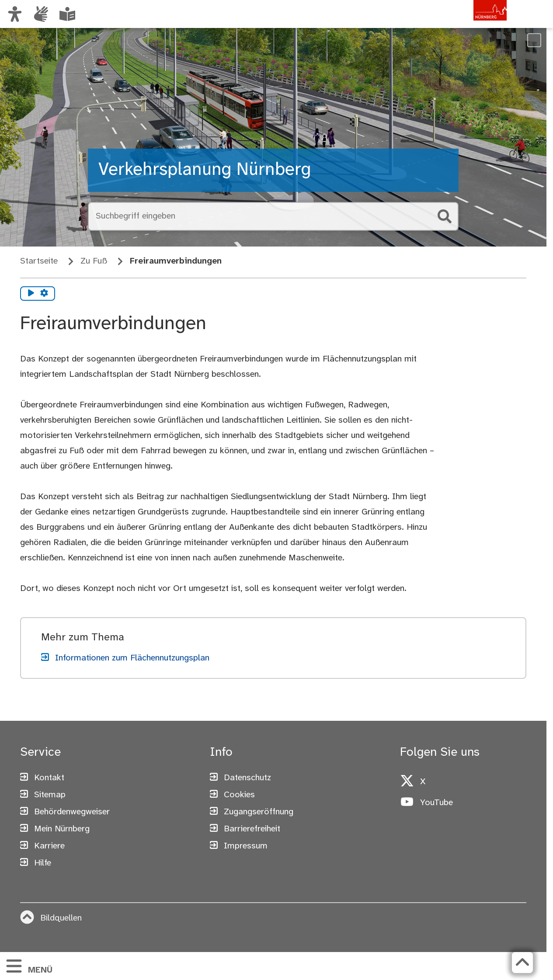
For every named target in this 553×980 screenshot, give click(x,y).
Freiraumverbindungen (176, 261)
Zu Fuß (94, 261)
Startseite (39, 261)
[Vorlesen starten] (31, 294)
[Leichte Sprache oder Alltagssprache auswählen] (67, 14)
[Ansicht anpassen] (15, 14)
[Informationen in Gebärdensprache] (41, 14)
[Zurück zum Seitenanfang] (522, 963)
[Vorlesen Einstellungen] (44, 294)
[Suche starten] (445, 216)
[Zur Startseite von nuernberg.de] (470, 23)
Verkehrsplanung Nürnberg (205, 170)
